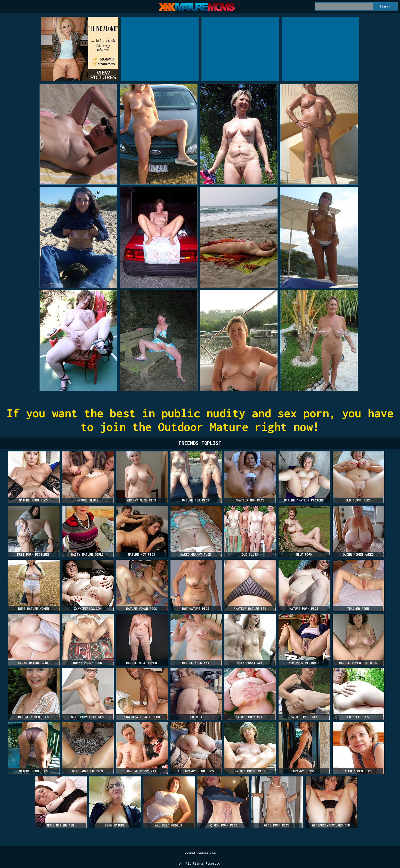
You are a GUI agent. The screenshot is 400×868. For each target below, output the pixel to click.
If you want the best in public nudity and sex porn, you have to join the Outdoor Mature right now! (200, 420)
